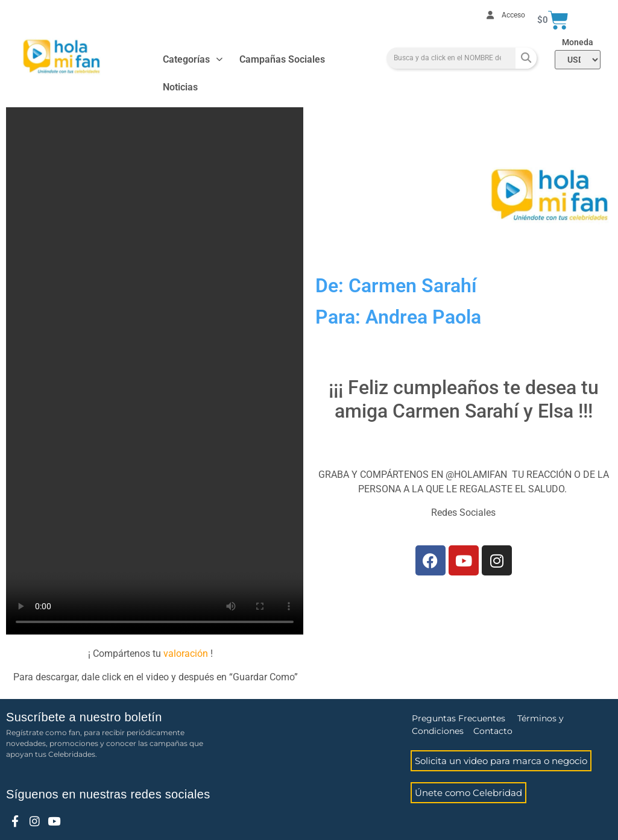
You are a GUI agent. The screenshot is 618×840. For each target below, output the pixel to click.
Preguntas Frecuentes (459, 718)
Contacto (493, 731)
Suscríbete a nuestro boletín (84, 717)
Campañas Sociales (282, 59)
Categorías (193, 59)
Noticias (180, 87)
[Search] (526, 58)
